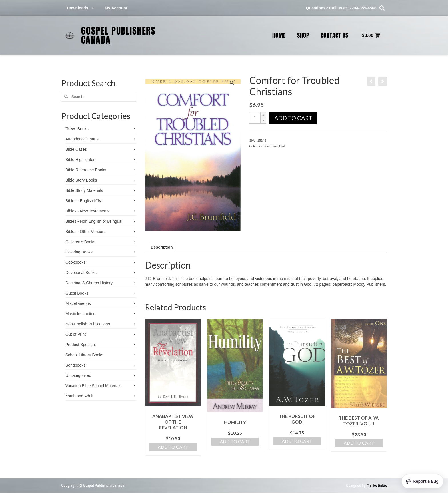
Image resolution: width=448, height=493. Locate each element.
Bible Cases (76, 149)
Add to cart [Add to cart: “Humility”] (235, 441)
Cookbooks (75, 262)
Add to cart (293, 118)
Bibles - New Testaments (87, 211)
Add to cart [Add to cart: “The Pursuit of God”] (297, 441)
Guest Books (77, 293)
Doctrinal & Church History (89, 283)
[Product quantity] (255, 118)
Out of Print (76, 334)
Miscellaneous (78, 303)
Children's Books (80, 242)
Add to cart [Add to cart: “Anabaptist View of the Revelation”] (173, 447)
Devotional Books (81, 273)
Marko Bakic (377, 485)
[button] (382, 8)
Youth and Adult (275, 146)
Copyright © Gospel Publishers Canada (93, 485)
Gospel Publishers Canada (118, 35)
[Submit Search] (65, 97)
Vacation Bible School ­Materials (93, 386)
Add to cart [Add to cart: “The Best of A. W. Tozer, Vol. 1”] (359, 443)
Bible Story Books (81, 180)
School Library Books (84, 355)
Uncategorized (78, 375)
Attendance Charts (82, 139)
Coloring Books (79, 252)
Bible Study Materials (84, 190)
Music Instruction (80, 314)
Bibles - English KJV (83, 201)
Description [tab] (162, 247)
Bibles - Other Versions (86, 232)
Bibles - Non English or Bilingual (94, 221)
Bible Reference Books (86, 170)
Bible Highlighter (80, 160)
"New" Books (77, 129)
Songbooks (75, 365)
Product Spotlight (81, 345)
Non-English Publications (88, 324)
